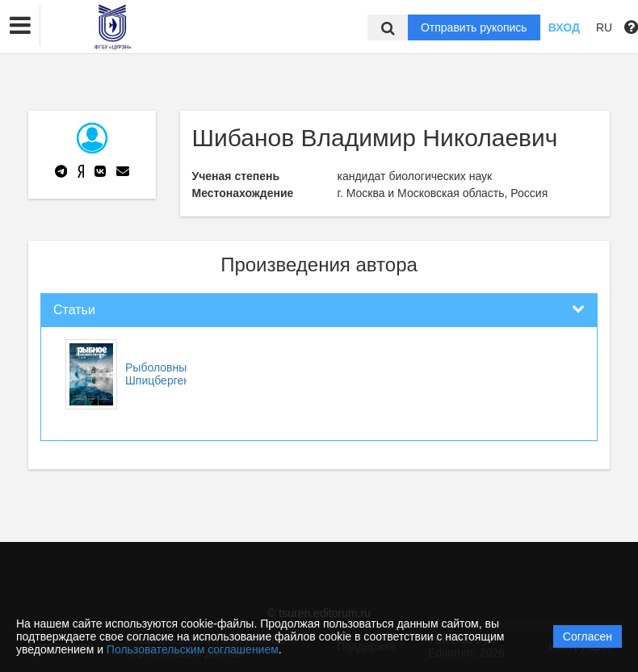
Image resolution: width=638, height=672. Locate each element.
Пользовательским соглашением (193, 649)
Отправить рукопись (474, 27)
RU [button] (604, 27)
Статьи (74, 310)
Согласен (588, 636)
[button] (20, 26)
